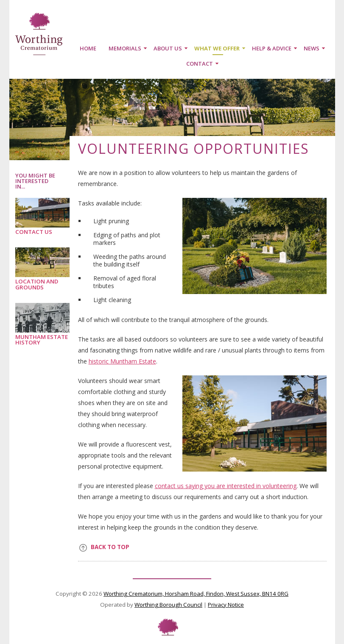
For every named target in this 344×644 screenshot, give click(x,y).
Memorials (125, 48)
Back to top (110, 547)
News (312, 48)
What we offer (217, 48)
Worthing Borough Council (168, 605)
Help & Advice (272, 48)
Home (88, 48)
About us (168, 48)
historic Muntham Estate (122, 361)
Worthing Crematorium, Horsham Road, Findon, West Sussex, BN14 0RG (196, 594)
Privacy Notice (226, 605)
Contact (200, 64)
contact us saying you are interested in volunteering (226, 486)
